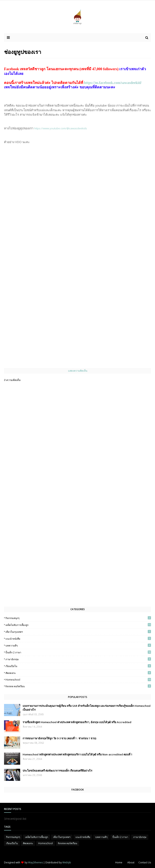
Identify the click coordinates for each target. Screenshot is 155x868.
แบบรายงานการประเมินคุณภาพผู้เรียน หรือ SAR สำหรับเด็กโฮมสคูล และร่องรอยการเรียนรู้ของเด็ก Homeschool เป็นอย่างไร (87, 708)
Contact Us (145, 862)
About (131, 862)
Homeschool (78, 680)
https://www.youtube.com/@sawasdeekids (61, 128)
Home (119, 862)
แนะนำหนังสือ (78, 639)
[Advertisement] (34, 539)
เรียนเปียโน (78, 666)
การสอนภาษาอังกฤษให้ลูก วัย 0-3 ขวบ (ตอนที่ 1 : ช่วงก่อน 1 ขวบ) (59, 738)
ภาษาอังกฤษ (78, 659)
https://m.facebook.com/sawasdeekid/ (113, 83)
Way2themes (35, 862)
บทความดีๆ (78, 645)
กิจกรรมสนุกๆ (78, 618)
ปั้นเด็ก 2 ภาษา (78, 652)
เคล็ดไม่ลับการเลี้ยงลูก (78, 625)
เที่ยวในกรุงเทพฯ (78, 632)
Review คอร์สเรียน (78, 686)
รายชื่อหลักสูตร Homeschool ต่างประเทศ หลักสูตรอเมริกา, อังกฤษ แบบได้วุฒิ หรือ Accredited (77, 722)
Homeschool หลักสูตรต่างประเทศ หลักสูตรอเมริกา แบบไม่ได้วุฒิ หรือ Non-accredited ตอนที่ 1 (77, 754)
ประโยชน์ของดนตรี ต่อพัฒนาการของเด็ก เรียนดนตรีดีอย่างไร (57, 771)
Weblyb (67, 862)
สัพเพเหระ (78, 673)
